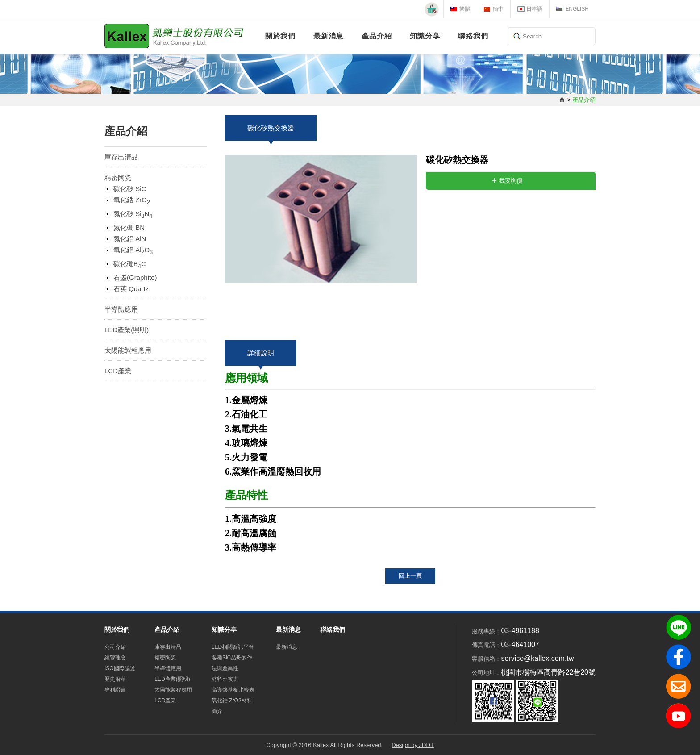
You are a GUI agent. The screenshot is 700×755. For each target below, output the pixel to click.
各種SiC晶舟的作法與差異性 (232, 663)
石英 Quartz (131, 289)
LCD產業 (118, 371)
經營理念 (115, 658)
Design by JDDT (413, 745)
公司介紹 (115, 647)
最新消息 (329, 36)
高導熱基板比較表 (233, 690)
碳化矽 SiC (130, 189)
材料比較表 (225, 679)
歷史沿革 (115, 679)
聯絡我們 (473, 36)
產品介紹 (377, 36)
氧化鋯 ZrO (132, 201)
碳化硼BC (130, 265)
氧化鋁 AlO (133, 251)
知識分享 (425, 36)
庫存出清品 (121, 157)
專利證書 (115, 690)
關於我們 (280, 36)
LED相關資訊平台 (233, 647)
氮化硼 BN (129, 227)
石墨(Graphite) (135, 277)
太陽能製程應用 (128, 350)
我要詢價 (511, 181)
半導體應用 (121, 309)
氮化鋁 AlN (130, 239)
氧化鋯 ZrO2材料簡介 (232, 706)
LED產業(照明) (127, 330)
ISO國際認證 (120, 668)
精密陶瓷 (118, 177)
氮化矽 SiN (133, 215)
